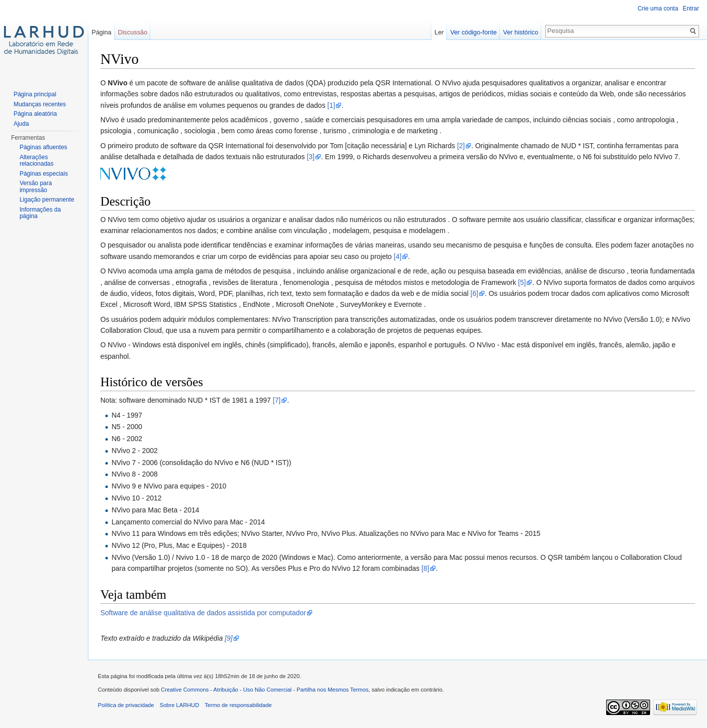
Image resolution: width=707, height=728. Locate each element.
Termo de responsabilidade (238, 705)
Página (101, 32)
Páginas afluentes (43, 147)
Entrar (691, 8)
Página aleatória (35, 114)
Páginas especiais (44, 174)
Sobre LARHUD (179, 705)
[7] (277, 400)
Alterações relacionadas (36, 161)
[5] (522, 282)
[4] (398, 256)
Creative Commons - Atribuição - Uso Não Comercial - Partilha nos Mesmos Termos (265, 690)
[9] (229, 638)
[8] (425, 568)
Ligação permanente (47, 200)
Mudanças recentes (40, 104)
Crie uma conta (658, 8)
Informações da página (40, 213)
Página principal (35, 94)
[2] (461, 146)
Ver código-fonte (474, 32)
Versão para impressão (36, 187)
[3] (311, 157)
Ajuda (21, 124)
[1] (332, 105)
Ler (439, 32)
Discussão (133, 32)
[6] (474, 293)
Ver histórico (521, 32)
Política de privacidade (126, 705)
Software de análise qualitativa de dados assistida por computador (203, 613)
